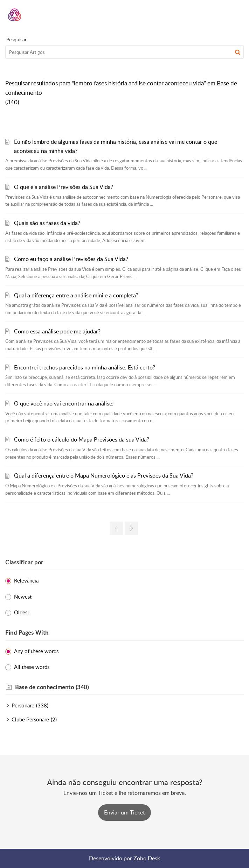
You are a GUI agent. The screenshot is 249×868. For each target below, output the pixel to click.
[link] (116, 528)
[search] (124, 52)
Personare (23, 705)
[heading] (129, 687)
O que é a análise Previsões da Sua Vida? (64, 187)
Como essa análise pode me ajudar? (57, 331)
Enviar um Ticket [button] (124, 812)
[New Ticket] (124, 812)
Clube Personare (30, 719)
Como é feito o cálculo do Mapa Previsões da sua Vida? (82, 439)
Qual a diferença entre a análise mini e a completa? (76, 295)
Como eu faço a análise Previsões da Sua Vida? (71, 259)
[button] (220, 15)
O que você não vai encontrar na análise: (64, 403)
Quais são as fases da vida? (47, 223)
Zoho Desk (147, 858)
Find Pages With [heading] (27, 633)
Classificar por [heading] (24, 562)
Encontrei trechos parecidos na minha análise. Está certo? (85, 367)
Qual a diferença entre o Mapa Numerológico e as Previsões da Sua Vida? (104, 475)
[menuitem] (220, 15)
